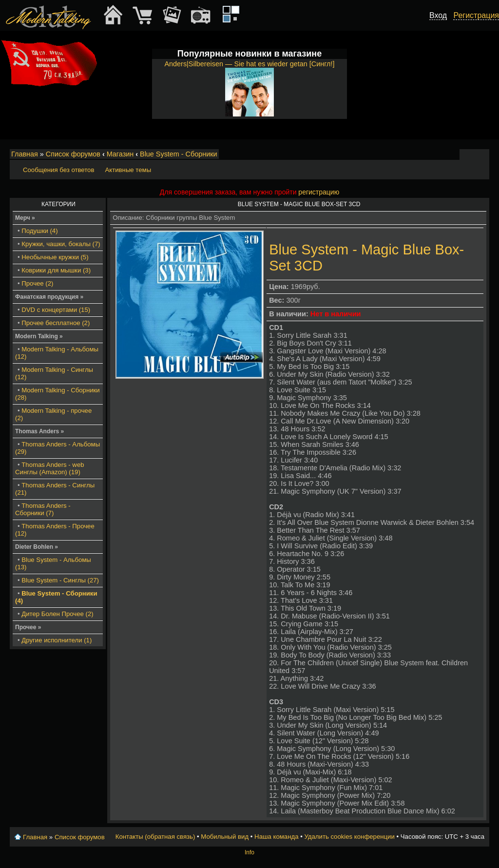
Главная (25, 154)
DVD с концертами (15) (56, 310)
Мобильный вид (482, 154)
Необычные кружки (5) (55, 257)
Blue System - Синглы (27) (60, 580)
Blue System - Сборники (179, 154)
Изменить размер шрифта (469, 154)
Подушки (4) (39, 231)
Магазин (120, 154)
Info (249, 852)
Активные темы (128, 170)
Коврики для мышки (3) (56, 270)
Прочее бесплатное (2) (56, 323)
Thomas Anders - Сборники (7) (43, 509)
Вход (438, 15)
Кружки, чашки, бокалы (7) (61, 244)
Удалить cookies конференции (349, 837)
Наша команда (276, 837)
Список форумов (73, 154)
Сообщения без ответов (58, 170)
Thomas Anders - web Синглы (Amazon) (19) (50, 468)
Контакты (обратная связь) (155, 837)
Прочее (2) (37, 283)
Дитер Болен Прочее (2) (57, 614)
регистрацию (319, 192)
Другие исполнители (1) (57, 640)
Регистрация (476, 15)
